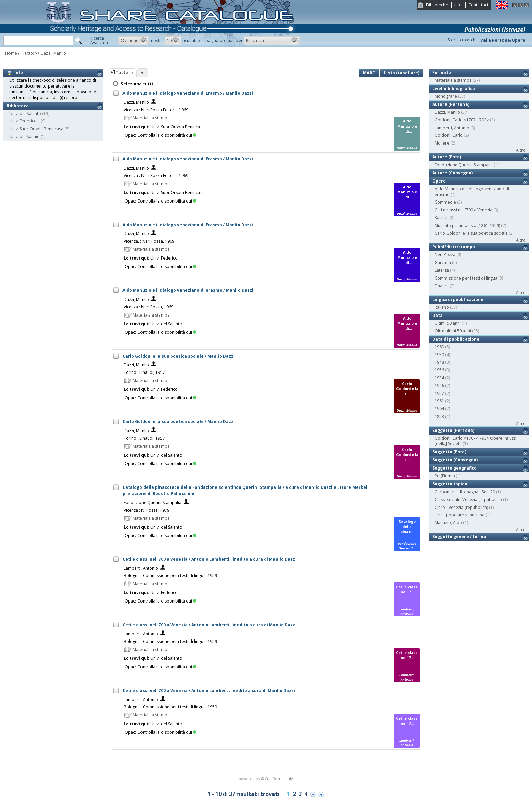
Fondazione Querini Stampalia (153, 503)
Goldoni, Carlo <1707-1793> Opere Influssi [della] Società (476, 441)
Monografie (446, 96)
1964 (439, 409)
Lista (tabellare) (402, 73)
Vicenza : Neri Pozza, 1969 (148, 307)
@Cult (267, 778)
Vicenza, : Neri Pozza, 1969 (149, 241)
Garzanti (443, 262)
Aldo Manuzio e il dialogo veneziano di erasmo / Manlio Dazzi (188, 290)
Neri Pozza (445, 255)
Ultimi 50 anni (448, 323)
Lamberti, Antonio (141, 568)
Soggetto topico (450, 484)
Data (438, 315)
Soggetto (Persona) (453, 430)
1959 (439, 355)
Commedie (445, 202)
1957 (439, 393)
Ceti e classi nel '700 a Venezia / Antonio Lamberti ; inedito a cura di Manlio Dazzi (210, 559)
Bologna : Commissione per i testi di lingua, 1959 (170, 576)
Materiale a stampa (453, 80)
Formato (442, 72)
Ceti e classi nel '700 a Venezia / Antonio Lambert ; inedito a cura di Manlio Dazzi (209, 691)
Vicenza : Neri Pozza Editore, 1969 (156, 110)
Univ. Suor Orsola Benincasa (36, 129)
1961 (439, 401)
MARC (369, 73)
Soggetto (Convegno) (455, 460)
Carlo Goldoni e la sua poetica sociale (471, 233)
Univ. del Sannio (24, 137)
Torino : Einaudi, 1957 (144, 372)
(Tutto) (27, 53)
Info (458, 5)
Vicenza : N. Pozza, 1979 (146, 510)
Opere (439, 181)
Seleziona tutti (136, 84)
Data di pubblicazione (456, 339)
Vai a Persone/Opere (503, 40)
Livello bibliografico (454, 88)
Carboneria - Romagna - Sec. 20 (465, 492)
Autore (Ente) (447, 157)
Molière (442, 143)
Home (11, 53)
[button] (134, 41)
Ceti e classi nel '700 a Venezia (463, 210)
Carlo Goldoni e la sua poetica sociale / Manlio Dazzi (179, 356)
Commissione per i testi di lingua (466, 278)
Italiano (442, 307)
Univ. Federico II (24, 121)
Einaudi (442, 286)
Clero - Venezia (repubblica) (461, 507)
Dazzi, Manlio (53, 53)
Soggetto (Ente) (449, 452)
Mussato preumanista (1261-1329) (467, 225)
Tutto (122, 72)
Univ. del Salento (25, 113)
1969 (439, 347)
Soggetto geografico (454, 468)
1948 (439, 362)
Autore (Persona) (451, 104)
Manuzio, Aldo (448, 523)
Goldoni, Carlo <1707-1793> (462, 120)
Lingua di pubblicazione (458, 299)
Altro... (522, 150)
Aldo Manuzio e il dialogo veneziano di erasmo (472, 192)
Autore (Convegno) (452, 173)
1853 (439, 416)
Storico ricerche (463, 40)
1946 (439, 386)
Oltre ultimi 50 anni (453, 331)
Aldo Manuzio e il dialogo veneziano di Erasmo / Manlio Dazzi (188, 93)
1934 (439, 378)
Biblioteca (18, 106)
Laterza (442, 270)
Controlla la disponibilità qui (167, 135)
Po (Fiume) (445, 476)
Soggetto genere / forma (459, 537)
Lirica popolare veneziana (460, 515)
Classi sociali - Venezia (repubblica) (468, 500)
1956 (439, 370)
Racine (441, 218)
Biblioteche (437, 5)
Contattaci (478, 5)
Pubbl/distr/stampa (454, 247)
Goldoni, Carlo (449, 135)
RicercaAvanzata (99, 40)
